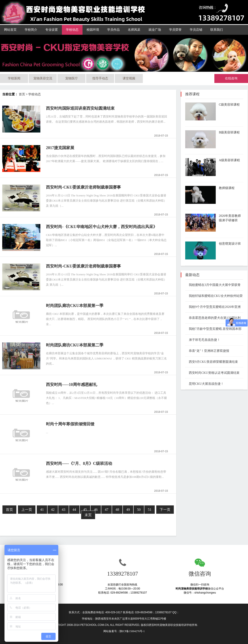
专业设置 (52, 30)
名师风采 (134, 30)
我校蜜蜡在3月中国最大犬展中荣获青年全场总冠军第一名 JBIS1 (213, 285)
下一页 (165, 510)
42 (53, 510)
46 (96, 510)
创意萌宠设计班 (230, 244)
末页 (88, 515)
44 (74, 510)
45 (85, 510)
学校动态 (72, 30)
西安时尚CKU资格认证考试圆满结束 (212, 373)
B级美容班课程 (229, 132)
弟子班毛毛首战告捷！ (203, 340)
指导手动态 (100, 78)
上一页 (27, 510)
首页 (22, 94)
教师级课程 (227, 188)
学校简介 (31, 30)
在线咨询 (231, 78)
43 (63, 510)
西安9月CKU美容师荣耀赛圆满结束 (212, 362)
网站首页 (10, 30)
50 (139, 510)
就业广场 (155, 30)
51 (150, 510)
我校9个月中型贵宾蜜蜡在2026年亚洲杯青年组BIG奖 (213, 307)
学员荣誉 (175, 30)
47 (107, 510)
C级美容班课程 (229, 105)
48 (117, 510)
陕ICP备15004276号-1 (132, 631)
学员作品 (113, 30)
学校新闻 (14, 78)
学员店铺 (196, 30)
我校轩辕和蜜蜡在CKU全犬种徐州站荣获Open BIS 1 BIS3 (214, 296)
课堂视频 (129, 78)
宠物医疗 (72, 78)
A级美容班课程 (229, 160)
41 (42, 510)
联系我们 (217, 30)
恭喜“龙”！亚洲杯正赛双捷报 (207, 351)
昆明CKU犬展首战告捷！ (204, 384)
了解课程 (227, 117)
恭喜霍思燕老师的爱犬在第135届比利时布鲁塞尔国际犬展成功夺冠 (213, 318)
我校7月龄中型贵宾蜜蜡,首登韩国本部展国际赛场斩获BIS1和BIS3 (213, 329)
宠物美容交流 (43, 78)
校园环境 (93, 30)
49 (128, 510)
